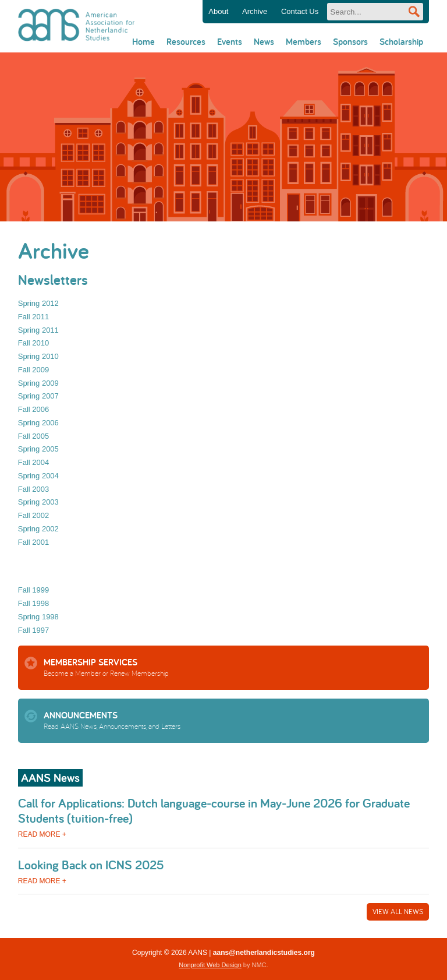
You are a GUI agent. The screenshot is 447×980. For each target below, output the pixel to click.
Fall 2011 (33, 317)
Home (143, 42)
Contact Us (300, 11)
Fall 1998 (33, 603)
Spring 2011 (38, 330)
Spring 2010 (38, 356)
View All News (398, 912)
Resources (186, 42)
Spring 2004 (38, 476)
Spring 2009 (38, 383)
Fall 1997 (33, 630)
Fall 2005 (33, 436)
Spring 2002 (38, 529)
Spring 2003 (38, 502)
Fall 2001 (33, 542)
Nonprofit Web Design (210, 965)
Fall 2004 (33, 462)
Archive (255, 11)
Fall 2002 (33, 515)
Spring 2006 (38, 423)
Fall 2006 (33, 409)
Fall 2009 (33, 370)
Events (230, 42)
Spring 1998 (38, 617)
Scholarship (401, 42)
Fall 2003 (33, 489)
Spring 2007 (38, 396)
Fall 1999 (33, 590)
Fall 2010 (33, 343)
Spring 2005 (38, 449)
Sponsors (350, 42)
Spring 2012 (38, 303)
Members (304, 42)
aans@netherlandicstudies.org (264, 953)
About (218, 11)
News (264, 42)
